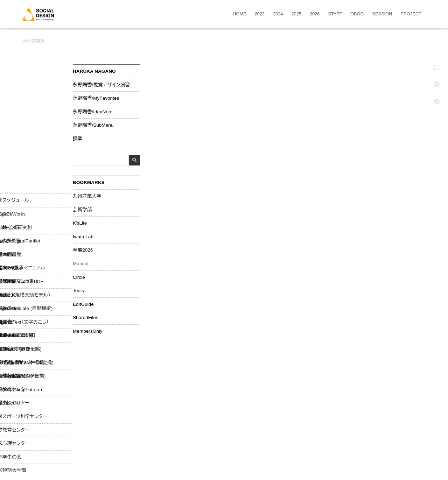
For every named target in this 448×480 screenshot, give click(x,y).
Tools (78, 291)
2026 (315, 14)
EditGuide (83, 304)
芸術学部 (82, 210)
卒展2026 (83, 250)
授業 (78, 139)
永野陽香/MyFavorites (96, 98)
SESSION (382, 14)
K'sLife (80, 223)
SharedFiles (86, 318)
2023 (260, 14)
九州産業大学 (87, 196)
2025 (296, 14)
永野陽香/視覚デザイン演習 (101, 85)
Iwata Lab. (84, 237)
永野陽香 (36, 41)
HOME (239, 14)
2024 (278, 14)
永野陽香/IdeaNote (93, 112)
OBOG (357, 14)
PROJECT (411, 14)
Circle (79, 277)
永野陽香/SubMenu (93, 125)
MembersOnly (88, 331)
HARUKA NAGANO (94, 71)
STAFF (335, 14)
